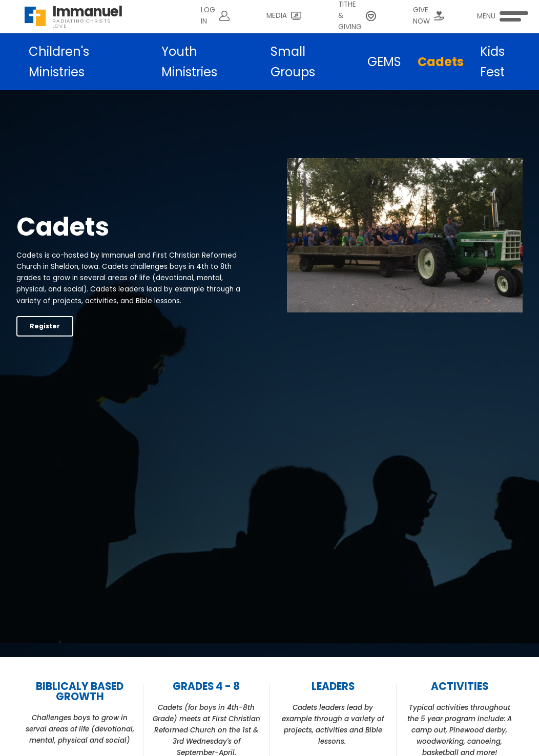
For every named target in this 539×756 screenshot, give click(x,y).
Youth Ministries (189, 62)
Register (45, 326)
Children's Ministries (59, 62)
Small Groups (293, 62)
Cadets (441, 62)
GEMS (384, 62)
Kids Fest (492, 62)
